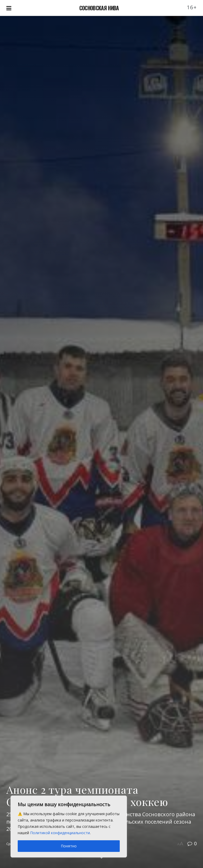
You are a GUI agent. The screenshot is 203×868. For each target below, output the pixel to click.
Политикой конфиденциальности (60, 833)
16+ (192, 7)
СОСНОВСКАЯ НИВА (99, 8)
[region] (69, 827)
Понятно (69, 846)
